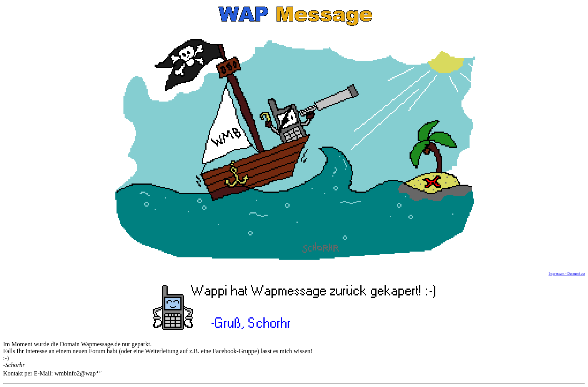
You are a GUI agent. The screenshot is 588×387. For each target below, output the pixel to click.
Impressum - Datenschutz (567, 274)
